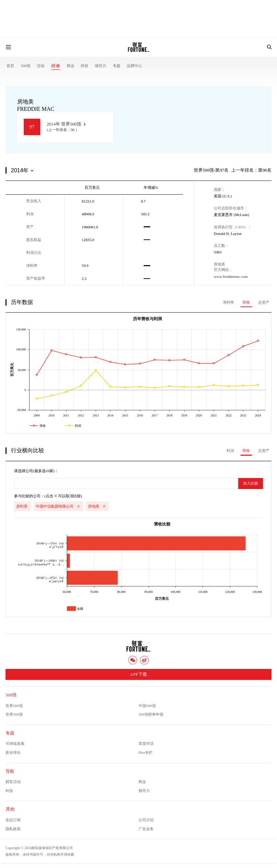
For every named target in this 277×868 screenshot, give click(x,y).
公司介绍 (146, 820)
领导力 (101, 66)
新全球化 (13, 752)
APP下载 (138, 674)
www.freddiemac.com (231, 276)
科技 (85, 66)
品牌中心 (134, 66)
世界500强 (14, 706)
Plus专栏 (146, 752)
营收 (246, 302)
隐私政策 (13, 829)
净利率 (228, 302)
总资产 (264, 302)
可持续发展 (15, 744)
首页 (10, 66)
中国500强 (147, 706)
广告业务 (146, 829)
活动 (41, 66)
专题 (117, 66)
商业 (70, 66)
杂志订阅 (13, 820)
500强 (25, 66)
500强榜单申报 (151, 714)
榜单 (56, 66)
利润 (230, 451)
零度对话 (146, 744)
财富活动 (13, 782)
